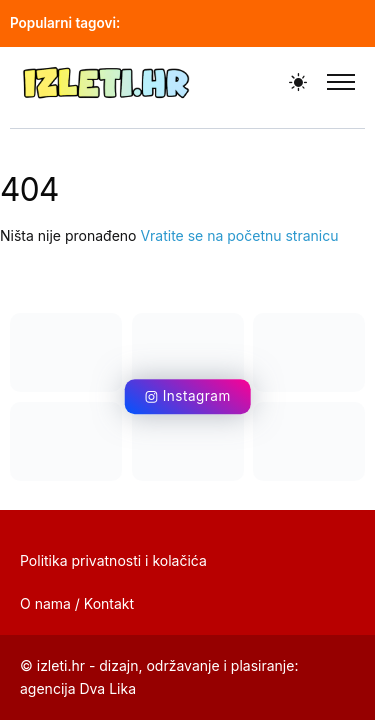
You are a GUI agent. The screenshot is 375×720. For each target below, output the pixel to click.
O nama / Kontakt (77, 603)
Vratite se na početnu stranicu (239, 235)
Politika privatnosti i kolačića (113, 560)
